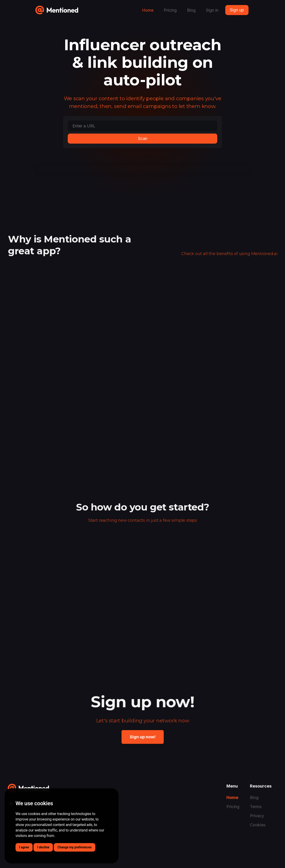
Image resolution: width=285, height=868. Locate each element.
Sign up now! (143, 737)
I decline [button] (43, 847)
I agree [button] (24, 847)
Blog (191, 10)
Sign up (237, 10)
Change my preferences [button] (74, 847)
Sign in (212, 10)
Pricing (170, 10)
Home (148, 10)
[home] (57, 8)
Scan (143, 138)
